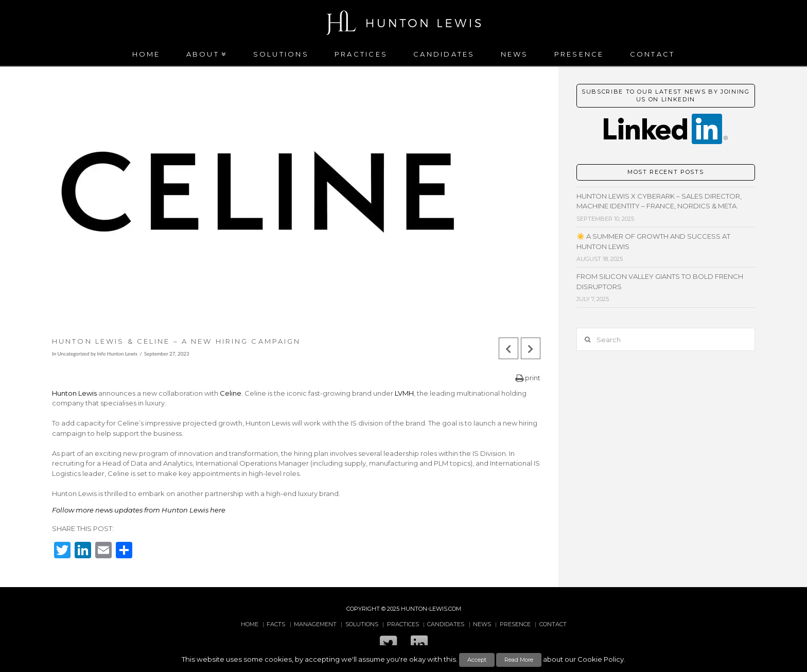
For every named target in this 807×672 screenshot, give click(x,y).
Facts (276, 624)
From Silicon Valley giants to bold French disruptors (660, 281)
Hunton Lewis (74, 393)
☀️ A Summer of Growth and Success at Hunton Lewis (653, 241)
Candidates (446, 624)
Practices (403, 624)
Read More (519, 660)
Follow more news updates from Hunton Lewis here (139, 510)
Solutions (362, 624)
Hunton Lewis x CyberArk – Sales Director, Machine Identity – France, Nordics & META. (659, 201)
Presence (515, 624)
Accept (477, 660)
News (482, 624)
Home (250, 624)
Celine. (231, 393)
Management (315, 624)
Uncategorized (74, 353)
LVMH (404, 393)
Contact (553, 624)
